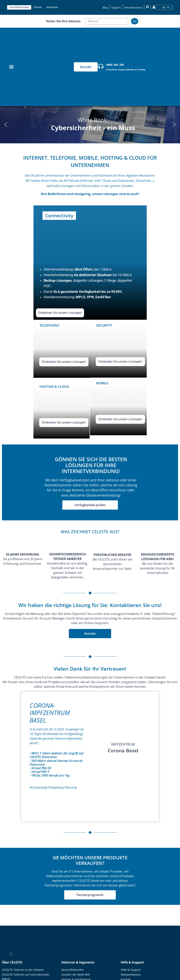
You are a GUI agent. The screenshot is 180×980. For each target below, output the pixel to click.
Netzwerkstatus (133, 7)
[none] (163, 7)
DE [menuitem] (164, 7)
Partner (38, 7)
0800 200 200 (115, 65)
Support (116, 7)
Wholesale (52, 7)
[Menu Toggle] (11, 67)
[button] (6, 125)
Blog (105, 7)
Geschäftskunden (19, 7)
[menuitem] (163, 7)
